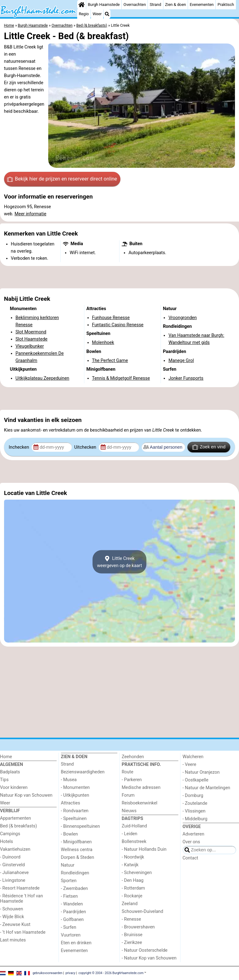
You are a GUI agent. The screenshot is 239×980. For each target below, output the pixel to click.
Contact (190, 858)
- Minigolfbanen (76, 842)
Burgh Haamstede (104, 5)
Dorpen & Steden (78, 857)
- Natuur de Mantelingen (206, 788)
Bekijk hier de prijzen (62, 179)
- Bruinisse (132, 935)
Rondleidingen (75, 873)
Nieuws (129, 811)
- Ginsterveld (12, 865)
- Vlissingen (194, 811)
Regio (84, 14)
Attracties (71, 803)
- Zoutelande (195, 803)
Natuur (68, 865)
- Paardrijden (74, 912)
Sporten (69, 881)
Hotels (7, 842)
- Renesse (131, 919)
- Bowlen (70, 834)
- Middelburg (195, 819)
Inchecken (19, 447)
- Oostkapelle (196, 780)
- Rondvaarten (75, 811)
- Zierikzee (132, 943)
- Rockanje (132, 896)
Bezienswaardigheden (83, 772)
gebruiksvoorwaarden (48, 973)
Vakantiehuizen (15, 849)
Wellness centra (77, 850)
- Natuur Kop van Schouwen (149, 958)
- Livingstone (13, 880)
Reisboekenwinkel (140, 803)
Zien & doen (175, 5)
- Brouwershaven (138, 927)
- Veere (190, 765)
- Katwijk (130, 865)
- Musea (69, 780)
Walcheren (193, 757)
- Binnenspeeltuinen (80, 826)
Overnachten (135, 5)
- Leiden (129, 834)
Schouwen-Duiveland (142, 911)
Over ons (191, 842)
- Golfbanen (73, 920)
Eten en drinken (76, 943)
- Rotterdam (133, 888)
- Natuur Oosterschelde (145, 950)
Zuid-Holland (134, 826)
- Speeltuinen (74, 819)
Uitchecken (86, 447)
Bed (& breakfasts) (19, 826)
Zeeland (130, 904)
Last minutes (13, 940)
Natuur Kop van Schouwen (26, 795)
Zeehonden (133, 757)
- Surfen (69, 927)
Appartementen (15, 818)
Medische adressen (141, 788)
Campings (10, 834)
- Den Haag (133, 880)
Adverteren (194, 834)
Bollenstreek (134, 842)
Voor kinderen (14, 788)
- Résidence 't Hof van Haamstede (21, 899)
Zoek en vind (209, 447)
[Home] (82, 5)
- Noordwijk (133, 857)
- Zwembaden (75, 888)
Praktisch (226, 5)
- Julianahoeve (14, 873)
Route (127, 772)
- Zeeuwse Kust (15, 925)
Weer (97, 14)
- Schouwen (12, 909)
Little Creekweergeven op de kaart (120, 562)
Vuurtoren (71, 935)
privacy (70, 973)
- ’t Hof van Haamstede (23, 932)
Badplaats (10, 772)
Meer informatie (30, 214)
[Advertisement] (119, 277)
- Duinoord (10, 857)
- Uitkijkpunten (75, 795)
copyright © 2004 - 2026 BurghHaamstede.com (111, 973)
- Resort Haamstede (20, 888)
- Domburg (193, 796)
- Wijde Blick (12, 917)
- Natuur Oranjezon (201, 772)
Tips (4, 780)
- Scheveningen (137, 873)
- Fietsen (69, 896)
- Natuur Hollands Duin (144, 849)
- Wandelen (72, 904)
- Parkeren (132, 780)
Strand (155, 5)
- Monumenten (75, 788)
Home (6, 757)
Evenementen (202, 5)
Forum (128, 795)
